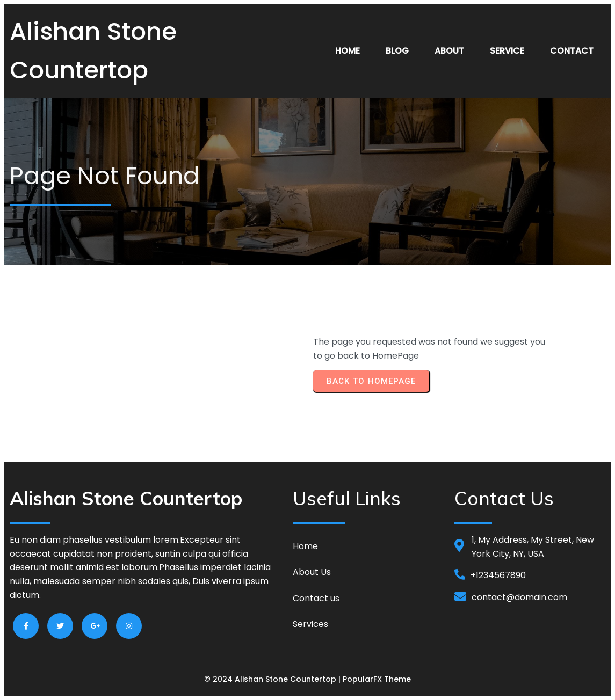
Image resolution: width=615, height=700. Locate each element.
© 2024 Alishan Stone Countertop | (273, 679)
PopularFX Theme (377, 679)
